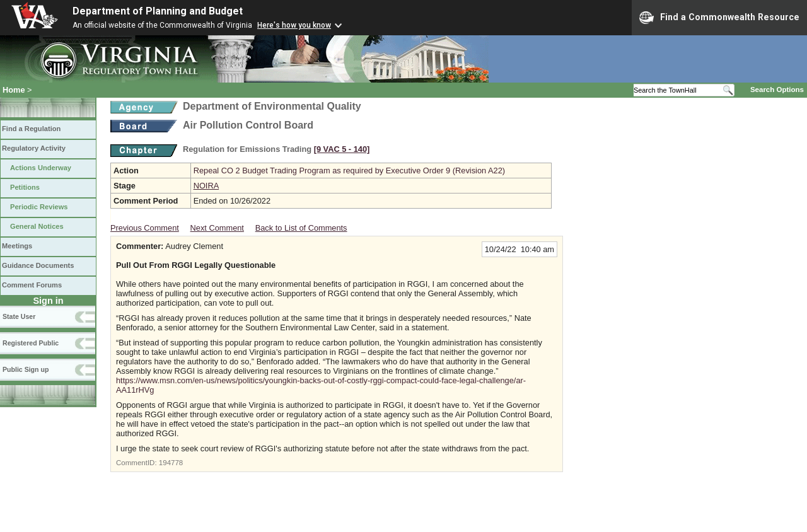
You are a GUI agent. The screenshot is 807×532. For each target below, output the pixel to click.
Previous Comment (145, 228)
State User (19, 316)
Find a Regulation (31, 129)
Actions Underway (41, 168)
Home (14, 90)
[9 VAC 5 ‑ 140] (342, 149)
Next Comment (217, 228)
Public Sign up (26, 369)
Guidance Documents (38, 265)
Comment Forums (32, 285)
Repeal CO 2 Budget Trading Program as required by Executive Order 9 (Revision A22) (349, 171)
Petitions (25, 187)
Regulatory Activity (34, 148)
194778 (171, 463)
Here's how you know (294, 25)
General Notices (37, 226)
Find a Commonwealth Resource (719, 18)
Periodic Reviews (39, 207)
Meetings (17, 246)
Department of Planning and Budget (158, 11)
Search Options (777, 90)
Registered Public (31, 343)
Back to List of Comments (301, 228)
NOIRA (206, 186)
